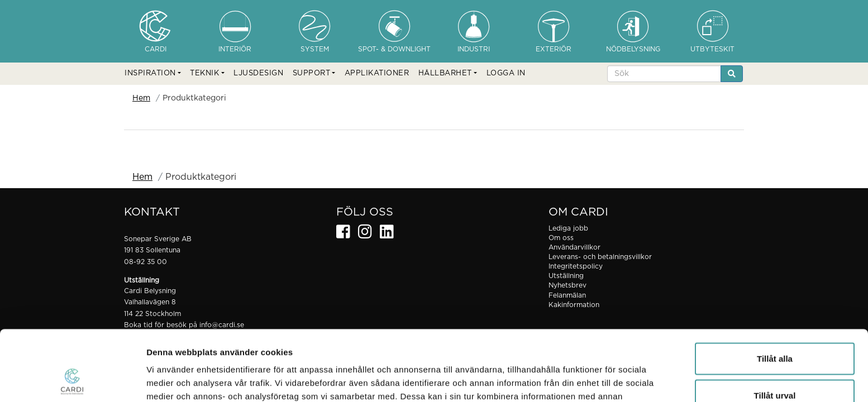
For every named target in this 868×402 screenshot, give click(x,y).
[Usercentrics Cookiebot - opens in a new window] (72, 380)
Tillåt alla (775, 292)
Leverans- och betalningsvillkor (600, 257)
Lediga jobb (568, 228)
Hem (141, 98)
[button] (153, 74)
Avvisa (775, 365)
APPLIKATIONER (377, 73)
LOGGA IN (506, 73)
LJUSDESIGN (258, 73)
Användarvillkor (574, 247)
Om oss (561, 238)
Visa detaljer (607, 380)
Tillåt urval (775, 329)
